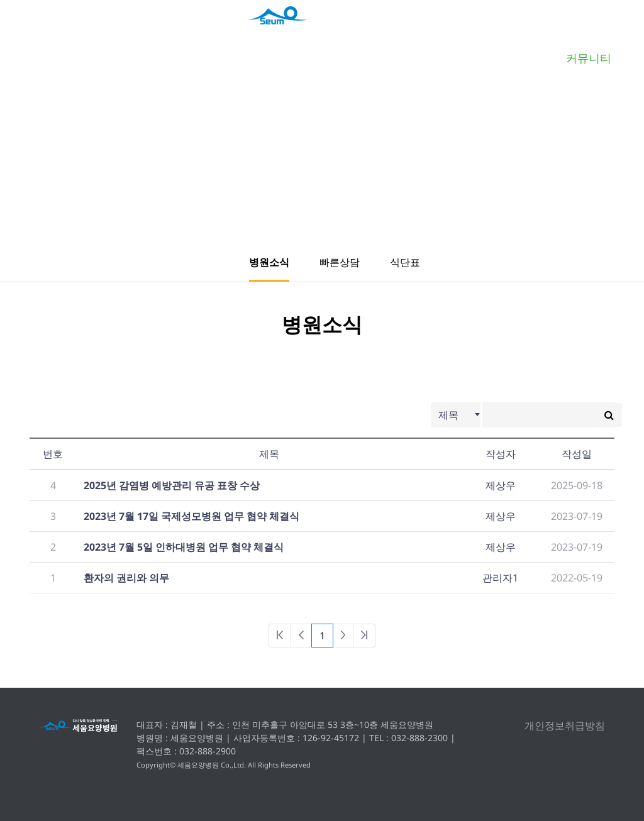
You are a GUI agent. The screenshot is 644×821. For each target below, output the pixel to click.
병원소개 (78, 58)
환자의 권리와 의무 (126, 578)
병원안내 (177, 58)
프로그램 (489, 58)
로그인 (569, 28)
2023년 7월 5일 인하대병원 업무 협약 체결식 (184, 547)
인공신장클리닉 (390, 58)
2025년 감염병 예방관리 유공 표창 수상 (172, 485)
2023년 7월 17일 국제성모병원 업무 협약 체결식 (192, 516)
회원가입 (613, 28)
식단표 (405, 262)
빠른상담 (340, 262)
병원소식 (269, 262)
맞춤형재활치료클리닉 (284, 58)
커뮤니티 (589, 58)
